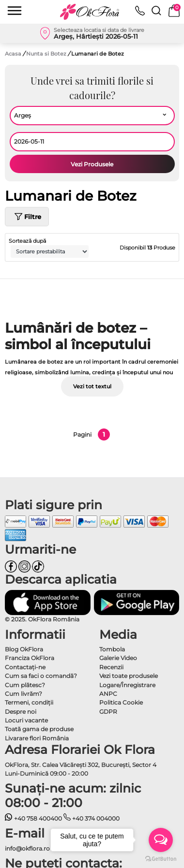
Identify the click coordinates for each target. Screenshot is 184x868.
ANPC (108, 694)
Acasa (13, 54)
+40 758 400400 (33, 818)
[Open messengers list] (161, 840)
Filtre (27, 217)
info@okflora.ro (27, 848)
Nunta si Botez (47, 54)
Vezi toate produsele (129, 676)
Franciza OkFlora (30, 658)
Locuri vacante (26, 720)
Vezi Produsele (92, 164)
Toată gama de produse (39, 729)
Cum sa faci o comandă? (41, 676)
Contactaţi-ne (25, 667)
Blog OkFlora (24, 649)
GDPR (108, 712)
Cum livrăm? (23, 694)
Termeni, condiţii (29, 702)
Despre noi (21, 712)
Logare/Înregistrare (127, 685)
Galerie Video (118, 658)
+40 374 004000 (92, 818)
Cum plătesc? (25, 685)
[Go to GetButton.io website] (161, 858)
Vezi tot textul (92, 386)
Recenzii (111, 667)
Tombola (112, 649)
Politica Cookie (121, 702)
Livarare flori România (37, 738)
